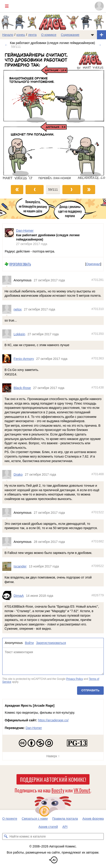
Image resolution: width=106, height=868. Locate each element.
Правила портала (65, 819)
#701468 (98, 474)
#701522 (98, 512)
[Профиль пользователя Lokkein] (8, 334)
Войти (29, 643)
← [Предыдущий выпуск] (6, 45)
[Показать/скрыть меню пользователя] (99, 6)
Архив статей (48, 827)
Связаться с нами (35, 819)
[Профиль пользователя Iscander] (8, 566)
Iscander (20, 566)
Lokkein (19, 334)
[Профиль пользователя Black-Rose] (8, 388)
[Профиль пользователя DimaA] (8, 595)
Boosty (58, 790)
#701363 (98, 358)
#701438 (98, 387)
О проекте (10, 819)
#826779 (98, 595)
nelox (18, 309)
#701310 (98, 309)
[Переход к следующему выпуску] (53, 115)
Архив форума (93, 819)
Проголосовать (20, 264)
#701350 (98, 333)
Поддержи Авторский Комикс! (53, 779)
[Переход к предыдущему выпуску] (13, 115)
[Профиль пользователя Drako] (8, 475)
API (65, 827)
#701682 (98, 541)
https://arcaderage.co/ (53, 720)
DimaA (19, 595)
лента (32, 35)
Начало (8, 35)
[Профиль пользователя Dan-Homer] (9, 237)
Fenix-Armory (24, 359)
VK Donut (82, 790)
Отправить (90, 690)
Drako (18, 474)
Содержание (70, 35)
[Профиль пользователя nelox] (8, 309)
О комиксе (49, 35)
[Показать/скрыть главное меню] (7, 6)
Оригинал (93, 264)
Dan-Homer (34, 728)
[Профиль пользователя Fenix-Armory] (8, 359)
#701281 (98, 280)
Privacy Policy (75, 679)
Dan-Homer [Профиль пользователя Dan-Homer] (25, 230)
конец (21, 35)
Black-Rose (22, 388)
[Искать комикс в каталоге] (6, 836)
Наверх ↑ (53, 756)
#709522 (98, 566)
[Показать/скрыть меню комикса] (92, 35)
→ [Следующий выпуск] (100, 45)
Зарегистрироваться (51, 643)
